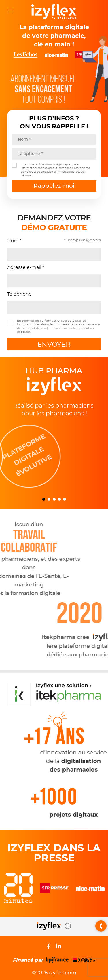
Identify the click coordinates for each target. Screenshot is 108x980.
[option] (54, 456)
